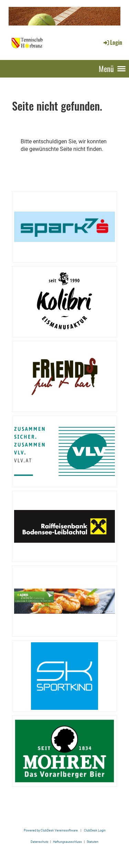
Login (112, 42)
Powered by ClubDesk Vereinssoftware (51, 830)
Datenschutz (39, 842)
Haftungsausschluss (67, 842)
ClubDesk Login (95, 830)
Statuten (93, 842)
